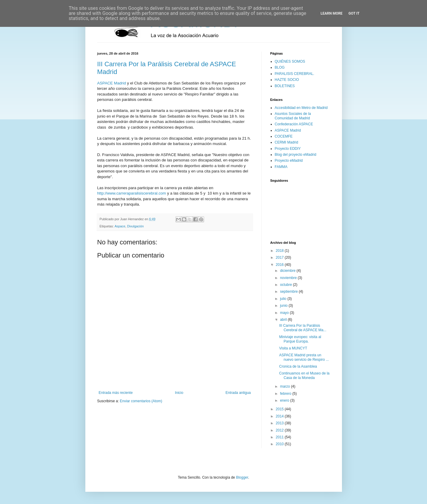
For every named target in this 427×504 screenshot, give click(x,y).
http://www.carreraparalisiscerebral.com (132, 193)
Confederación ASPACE (294, 124)
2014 (280, 416)
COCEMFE (284, 136)
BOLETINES (285, 86)
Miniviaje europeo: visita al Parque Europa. (300, 339)
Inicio (179, 393)
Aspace (120, 226)
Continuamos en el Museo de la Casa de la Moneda (304, 375)
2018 (280, 251)
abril (284, 320)
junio (284, 306)
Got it (354, 13)
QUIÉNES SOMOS (290, 61)
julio (284, 299)
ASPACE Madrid (112, 83)
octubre (286, 285)
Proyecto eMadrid (289, 161)
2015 (280, 409)
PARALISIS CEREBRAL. (295, 74)
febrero (286, 394)
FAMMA (281, 167)
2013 (280, 423)
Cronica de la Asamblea (298, 366)
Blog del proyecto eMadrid (296, 155)
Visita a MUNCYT (293, 348)
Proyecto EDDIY (288, 149)
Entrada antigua (238, 393)
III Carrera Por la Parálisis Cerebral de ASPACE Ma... (303, 328)
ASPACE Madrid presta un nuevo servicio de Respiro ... (304, 357)
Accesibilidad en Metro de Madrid (301, 108)
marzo (285, 386)
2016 (280, 265)
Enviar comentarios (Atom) (141, 401)
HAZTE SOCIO (287, 80)
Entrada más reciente (116, 393)
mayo (285, 313)
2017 (280, 258)
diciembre (288, 271)
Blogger (242, 477)
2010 (280, 444)
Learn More (332, 13)
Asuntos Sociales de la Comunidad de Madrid (293, 116)
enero (285, 400)
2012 (280, 430)
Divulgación (135, 226)
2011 (280, 437)
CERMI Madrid (287, 142)
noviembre (289, 278)
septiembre (289, 292)
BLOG (280, 67)
